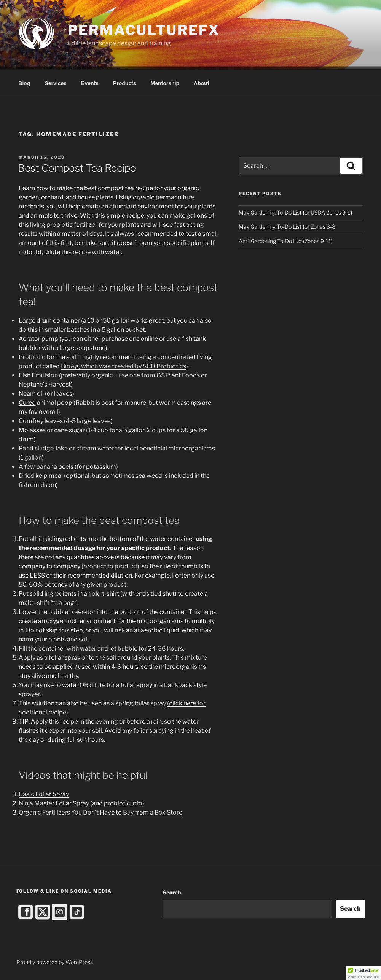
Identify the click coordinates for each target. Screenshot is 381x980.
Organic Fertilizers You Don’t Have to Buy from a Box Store (100, 812)
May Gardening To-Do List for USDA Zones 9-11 (296, 212)
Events (90, 83)
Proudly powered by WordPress (55, 962)
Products (125, 83)
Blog (24, 83)
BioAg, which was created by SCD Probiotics (124, 366)
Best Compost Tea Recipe (77, 168)
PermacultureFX (144, 30)
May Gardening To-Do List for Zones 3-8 (287, 227)
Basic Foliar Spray (44, 794)
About (201, 83)
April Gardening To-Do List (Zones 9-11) (286, 241)
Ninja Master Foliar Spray (54, 803)
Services (56, 83)
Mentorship (165, 83)
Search (172, 892)
